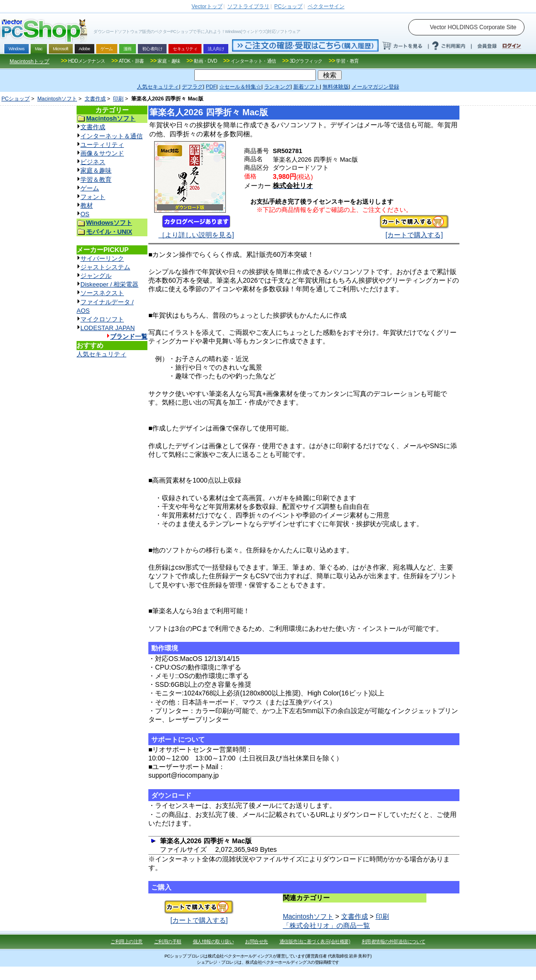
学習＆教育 (96, 180)
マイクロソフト (102, 319)
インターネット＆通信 (112, 136)
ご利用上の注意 (127, 941)
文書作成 (95, 99)
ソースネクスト (102, 293)
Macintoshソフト (57, 99)
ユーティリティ (102, 145)
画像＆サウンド (102, 153)
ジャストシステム (105, 267)
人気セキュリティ (101, 354)
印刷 (118, 99)
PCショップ (16, 99)
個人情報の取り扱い (213, 941)
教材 (87, 205)
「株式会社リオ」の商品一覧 (326, 925)
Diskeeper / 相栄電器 (109, 284)
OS (85, 214)
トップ (207, 6)
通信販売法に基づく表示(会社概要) (315, 941)
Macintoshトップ (29, 61)
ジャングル (96, 276)
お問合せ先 (257, 941)
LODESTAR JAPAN (108, 328)
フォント (93, 197)
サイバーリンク (102, 259)
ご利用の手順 (168, 941)
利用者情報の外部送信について (394, 941)
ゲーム (90, 188)
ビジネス (93, 162)
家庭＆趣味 (96, 171)
